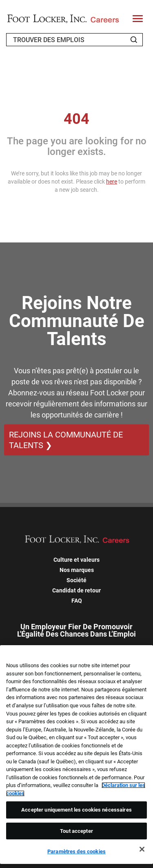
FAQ (77, 601)
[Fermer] (142, 849)
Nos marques (77, 570)
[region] (76, 755)
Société (76, 580)
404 (76, 119)
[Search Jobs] (134, 40)
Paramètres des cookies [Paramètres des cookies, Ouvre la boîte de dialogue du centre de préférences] (76, 851)
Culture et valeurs (76, 560)
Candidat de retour (76, 590)
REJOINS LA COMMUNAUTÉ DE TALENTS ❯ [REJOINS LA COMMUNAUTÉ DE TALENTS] (66, 440)
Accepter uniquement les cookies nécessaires (76, 810)
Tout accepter (76, 831)
